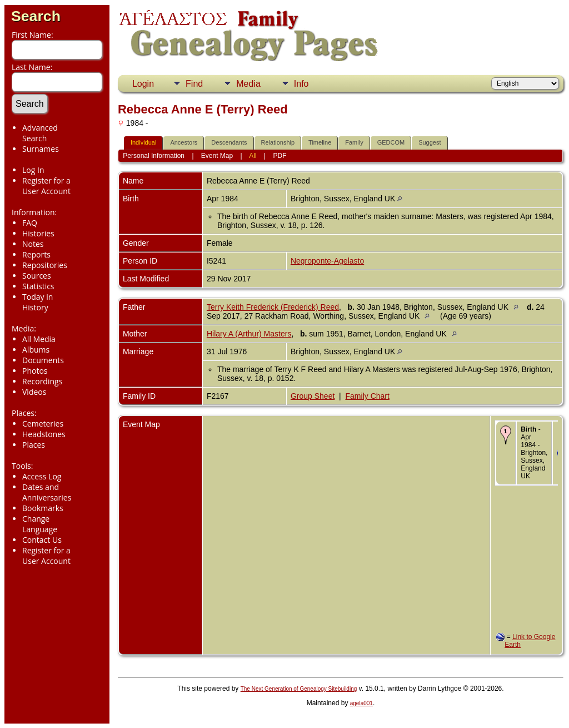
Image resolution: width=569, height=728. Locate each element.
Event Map (217, 156)
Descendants (229, 142)
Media (248, 84)
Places (34, 445)
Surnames (41, 149)
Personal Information (154, 156)
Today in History (38, 302)
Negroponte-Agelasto (327, 261)
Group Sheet (313, 396)
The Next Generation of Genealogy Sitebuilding (299, 689)
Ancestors (184, 142)
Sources (37, 276)
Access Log (42, 476)
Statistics (38, 286)
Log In (33, 170)
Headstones (44, 434)
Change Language (40, 524)
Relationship (278, 142)
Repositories (45, 265)
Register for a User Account (46, 186)
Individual (143, 142)
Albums (36, 350)
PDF (280, 156)
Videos (34, 392)
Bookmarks (43, 508)
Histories (38, 233)
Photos (35, 371)
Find (194, 84)
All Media (39, 339)
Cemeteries (43, 424)
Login (143, 84)
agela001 (361, 703)
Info (301, 84)
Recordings (42, 381)
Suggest (430, 142)
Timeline (320, 142)
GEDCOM (391, 142)
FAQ (30, 223)
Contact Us (42, 540)
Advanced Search (40, 133)
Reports (36, 254)
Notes (33, 244)
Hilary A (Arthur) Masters (249, 334)
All (253, 156)
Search (36, 16)
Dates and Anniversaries (47, 492)
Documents (43, 360)
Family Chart (368, 396)
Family (354, 142)
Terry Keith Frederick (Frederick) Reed (273, 307)
